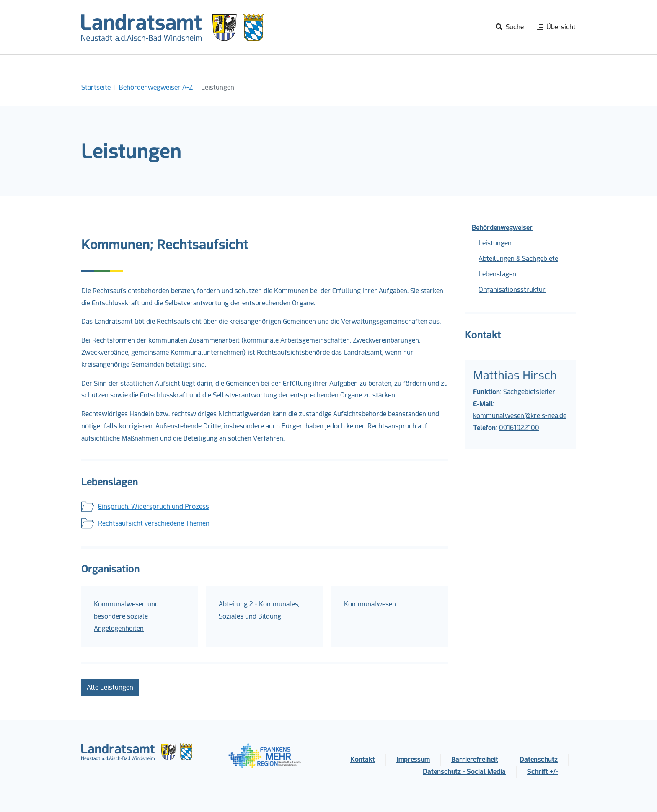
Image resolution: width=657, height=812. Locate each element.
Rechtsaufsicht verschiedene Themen (154, 523)
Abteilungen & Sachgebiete (518, 259)
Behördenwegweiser (502, 228)
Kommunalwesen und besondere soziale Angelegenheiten (126, 616)
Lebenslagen (497, 274)
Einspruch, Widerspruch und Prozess (154, 507)
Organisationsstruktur (512, 290)
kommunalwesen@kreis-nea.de (520, 416)
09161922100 (519, 428)
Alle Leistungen (110, 687)
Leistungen (495, 243)
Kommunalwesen (370, 604)
